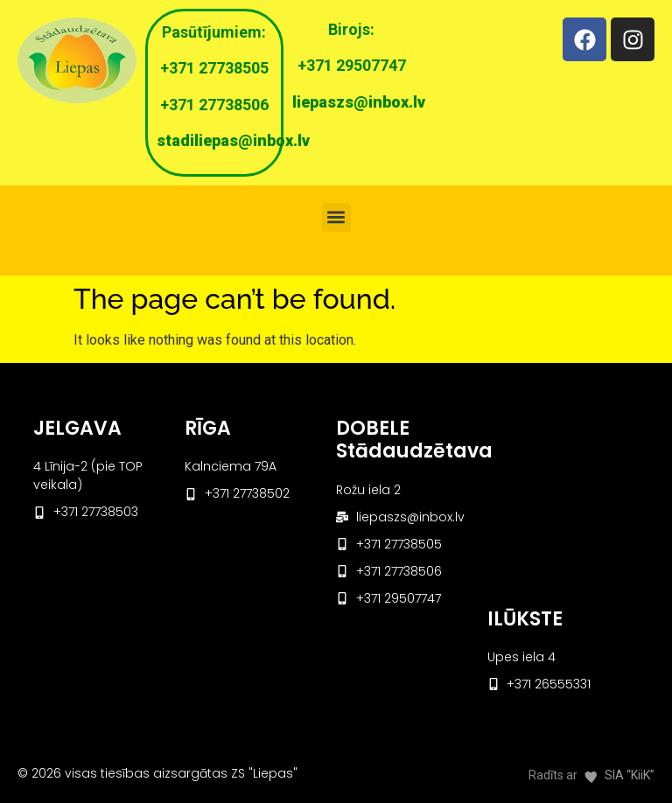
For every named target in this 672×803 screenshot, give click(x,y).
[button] (336, 217)
